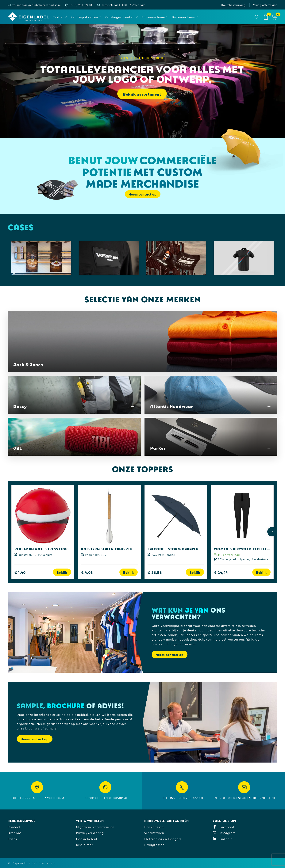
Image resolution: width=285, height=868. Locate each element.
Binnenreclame (153, 17)
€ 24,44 (221, 572)
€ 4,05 (87, 572)
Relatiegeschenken (120, 17)
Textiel (58, 17)
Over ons (15, 833)
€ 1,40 (20, 572)
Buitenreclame (183, 17)
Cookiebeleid (87, 839)
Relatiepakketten (84, 17)
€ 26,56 (155, 572)
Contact (14, 827)
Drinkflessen (154, 827)
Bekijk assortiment (142, 94)
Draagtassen (154, 845)
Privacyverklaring (90, 833)
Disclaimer (84, 845)
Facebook (224, 827)
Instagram (224, 833)
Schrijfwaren (154, 833)
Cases (12, 839)
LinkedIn (223, 839)
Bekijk (62, 572)
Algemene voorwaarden (95, 827)
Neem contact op (143, 194)
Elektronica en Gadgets (163, 839)
